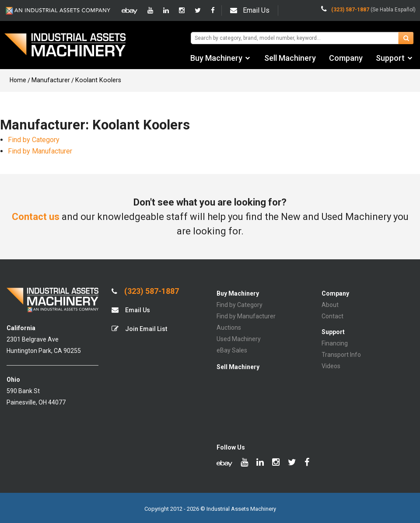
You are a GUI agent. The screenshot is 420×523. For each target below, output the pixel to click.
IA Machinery (65, 46)
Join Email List (139, 329)
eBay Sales (232, 350)
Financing (335, 343)
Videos (331, 366)
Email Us (250, 10)
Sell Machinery (290, 58)
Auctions (229, 328)
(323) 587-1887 (145, 291)
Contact (332, 316)
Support (390, 58)
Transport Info (341, 355)
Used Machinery (239, 339)
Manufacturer (51, 80)
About (330, 305)
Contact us (36, 217)
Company (346, 58)
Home (18, 80)
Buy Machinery (216, 58)
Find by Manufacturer (40, 151)
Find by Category (34, 140)
